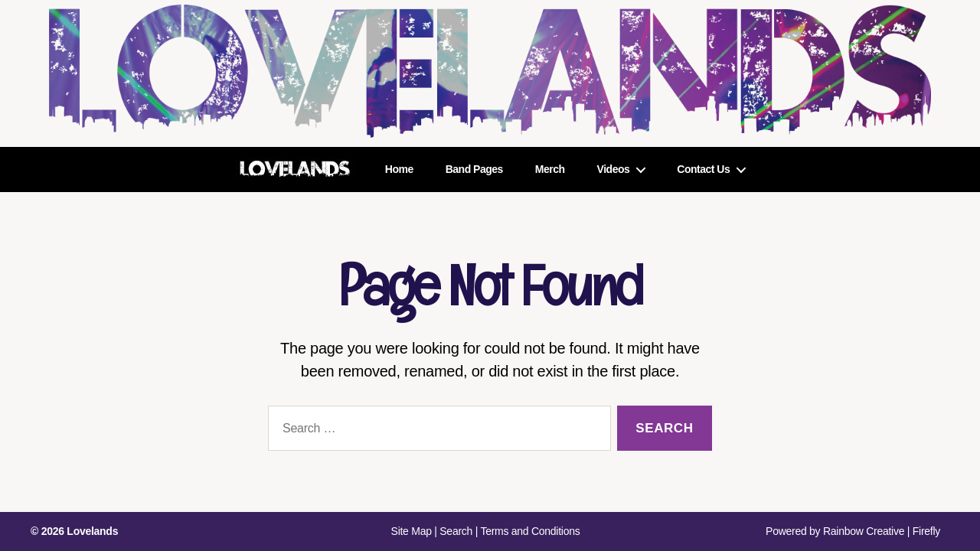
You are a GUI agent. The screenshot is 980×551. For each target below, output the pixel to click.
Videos (614, 169)
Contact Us (703, 169)
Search (456, 531)
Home (399, 169)
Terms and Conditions (530, 531)
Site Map (412, 531)
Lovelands (92, 531)
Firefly (926, 531)
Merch (550, 169)
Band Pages (474, 169)
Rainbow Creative (865, 531)
